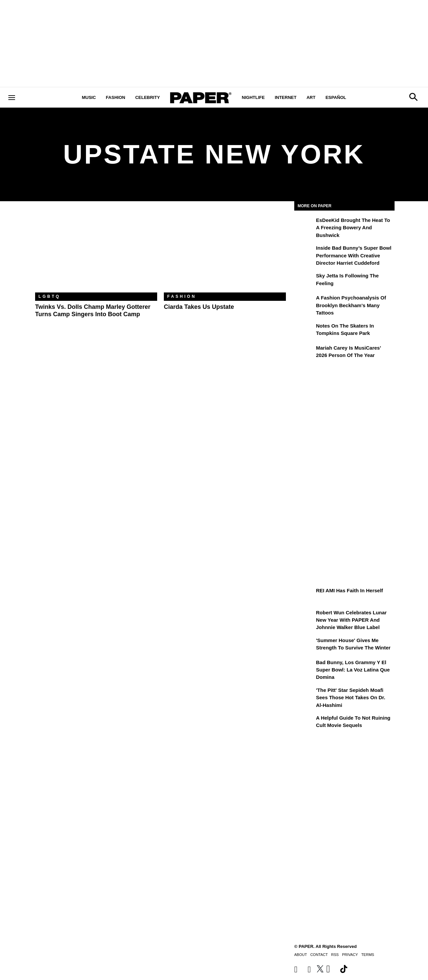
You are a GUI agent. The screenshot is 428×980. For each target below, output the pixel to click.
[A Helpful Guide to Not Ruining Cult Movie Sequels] (304, 723)
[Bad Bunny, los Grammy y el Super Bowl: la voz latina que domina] (304, 667)
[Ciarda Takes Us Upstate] (225, 252)
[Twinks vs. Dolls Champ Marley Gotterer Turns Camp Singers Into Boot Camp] (96, 252)
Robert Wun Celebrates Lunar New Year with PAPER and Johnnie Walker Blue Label (351, 620)
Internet (286, 97)
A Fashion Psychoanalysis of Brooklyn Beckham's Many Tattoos (351, 305)
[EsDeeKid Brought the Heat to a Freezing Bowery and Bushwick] (304, 225)
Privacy (350, 955)
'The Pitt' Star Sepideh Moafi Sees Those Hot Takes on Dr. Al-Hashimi (351, 698)
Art (311, 97)
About (301, 955)
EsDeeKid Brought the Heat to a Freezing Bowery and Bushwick (353, 228)
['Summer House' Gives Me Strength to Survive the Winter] (304, 645)
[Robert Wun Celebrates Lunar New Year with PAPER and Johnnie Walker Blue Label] (304, 617)
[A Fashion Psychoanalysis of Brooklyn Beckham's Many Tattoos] (304, 302)
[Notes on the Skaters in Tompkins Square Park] (304, 331)
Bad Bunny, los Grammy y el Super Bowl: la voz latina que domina (353, 670)
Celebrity (147, 97)
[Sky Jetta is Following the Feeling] (304, 280)
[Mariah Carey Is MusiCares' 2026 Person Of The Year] (304, 353)
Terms (368, 955)
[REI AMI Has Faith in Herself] (304, 595)
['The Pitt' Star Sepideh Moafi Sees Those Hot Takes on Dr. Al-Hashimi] (304, 695)
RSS (335, 955)
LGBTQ (49, 296)
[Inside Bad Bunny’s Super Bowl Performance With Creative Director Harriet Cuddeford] (304, 253)
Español (336, 97)
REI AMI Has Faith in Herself (349, 590)
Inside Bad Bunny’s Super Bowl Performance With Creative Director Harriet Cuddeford (354, 255)
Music (89, 97)
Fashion (116, 97)
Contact (319, 955)
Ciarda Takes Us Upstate (199, 307)
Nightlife (253, 97)
